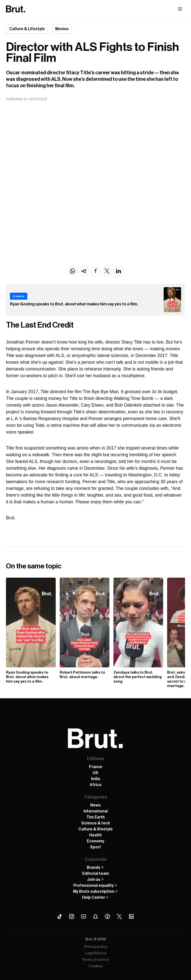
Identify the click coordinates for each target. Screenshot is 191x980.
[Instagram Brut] (72, 916)
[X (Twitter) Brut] (119, 916)
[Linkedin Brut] (131, 916)
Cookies (96, 966)
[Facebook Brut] (107, 916)
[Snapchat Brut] (95, 916)
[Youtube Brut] (84, 916)
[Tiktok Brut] (60, 916)
